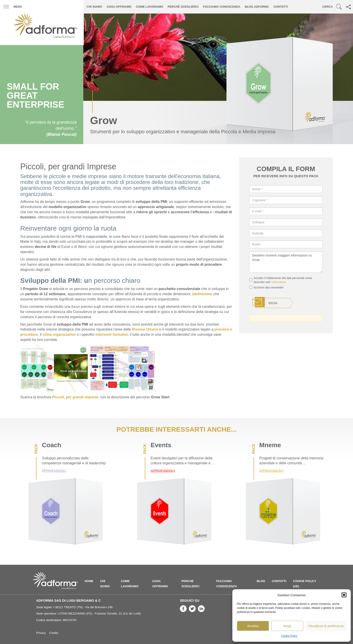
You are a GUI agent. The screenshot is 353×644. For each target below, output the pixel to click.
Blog (261, 581)
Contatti (281, 7)
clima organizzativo (59, 334)
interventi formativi (111, 334)
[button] (344, 595)
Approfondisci (54, 471)
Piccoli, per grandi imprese (75, 397)
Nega (287, 626)
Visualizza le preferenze (326, 626)
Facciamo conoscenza (222, 7)
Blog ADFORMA (257, 7)
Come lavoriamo (150, 7)
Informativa (279, 282)
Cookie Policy (289, 636)
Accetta (253, 626)
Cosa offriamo (119, 7)
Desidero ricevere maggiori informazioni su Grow (286, 262)
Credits (54, 633)
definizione (203, 294)
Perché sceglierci (183, 7)
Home (89, 581)
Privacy (41, 633)
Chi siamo (94, 7)
